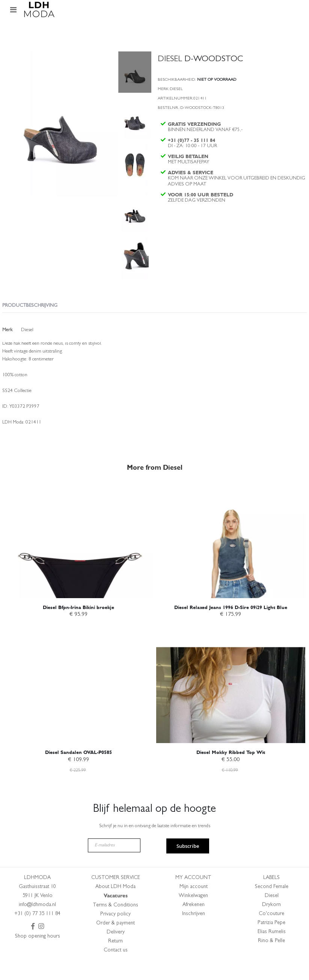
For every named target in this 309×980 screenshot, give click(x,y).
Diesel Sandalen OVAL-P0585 (78, 769)
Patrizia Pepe (271, 941)
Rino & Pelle (271, 959)
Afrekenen (194, 923)
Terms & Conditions (115, 923)
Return (115, 959)
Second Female (272, 905)
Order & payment (115, 941)
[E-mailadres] (114, 863)
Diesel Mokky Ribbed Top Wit (231, 769)
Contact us (116, 968)
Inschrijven (194, 932)
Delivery (116, 950)
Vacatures (116, 913)
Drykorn (271, 923)
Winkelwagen (193, 914)
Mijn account (194, 905)
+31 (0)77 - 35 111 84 (193, 145)
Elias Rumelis (272, 950)
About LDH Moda (115, 905)
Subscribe (188, 864)
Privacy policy (115, 932)
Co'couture (271, 932)
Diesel (272, 914)
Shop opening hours (38, 954)
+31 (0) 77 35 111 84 (37, 932)
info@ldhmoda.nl (37, 923)
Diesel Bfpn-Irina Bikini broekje (78, 623)
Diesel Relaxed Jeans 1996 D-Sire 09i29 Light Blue (231, 623)
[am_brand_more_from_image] (78, 557)
